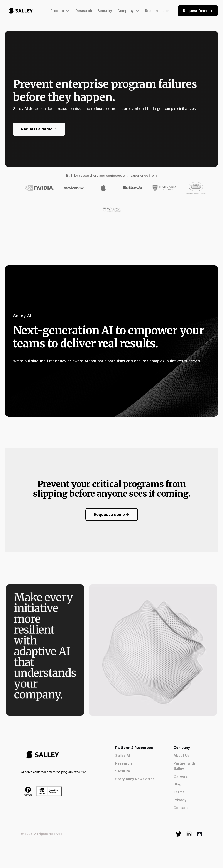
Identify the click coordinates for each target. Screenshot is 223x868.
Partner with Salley (184, 766)
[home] (21, 11)
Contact (181, 808)
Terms (179, 792)
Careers (181, 776)
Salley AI (123, 755)
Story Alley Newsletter (135, 779)
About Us (182, 755)
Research (84, 11)
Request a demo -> (39, 129)
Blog (177, 784)
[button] (60, 11)
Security (105, 11)
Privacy (180, 800)
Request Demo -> (198, 11)
